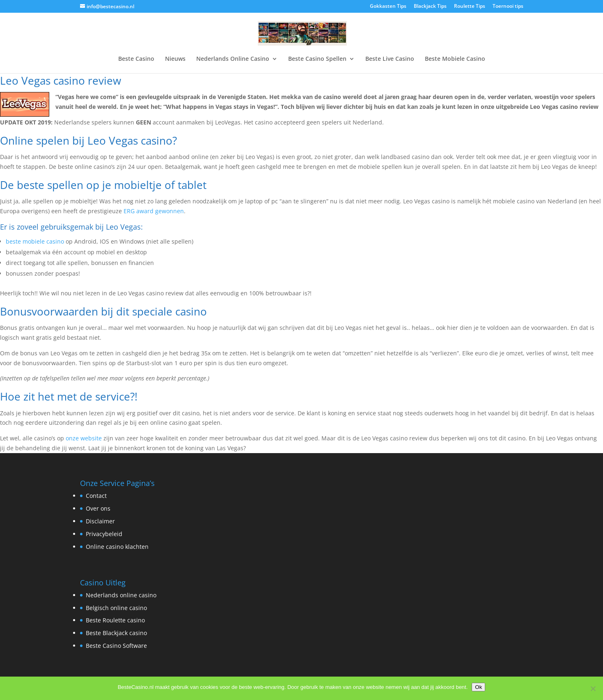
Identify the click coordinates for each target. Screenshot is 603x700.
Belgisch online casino (116, 608)
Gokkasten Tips (388, 7)
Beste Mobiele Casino (455, 59)
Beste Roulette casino (115, 620)
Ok (478, 687)
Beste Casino (136, 59)
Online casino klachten (117, 547)
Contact (96, 496)
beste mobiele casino (35, 241)
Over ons (98, 508)
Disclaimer (100, 521)
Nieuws (175, 59)
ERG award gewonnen (154, 211)
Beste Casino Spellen (317, 59)
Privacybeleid (104, 534)
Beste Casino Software (116, 646)
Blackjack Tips (430, 7)
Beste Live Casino (390, 59)
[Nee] (593, 688)
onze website (84, 438)
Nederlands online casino (121, 595)
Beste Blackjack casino (116, 633)
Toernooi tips (508, 7)
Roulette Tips (470, 7)
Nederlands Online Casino (233, 59)
